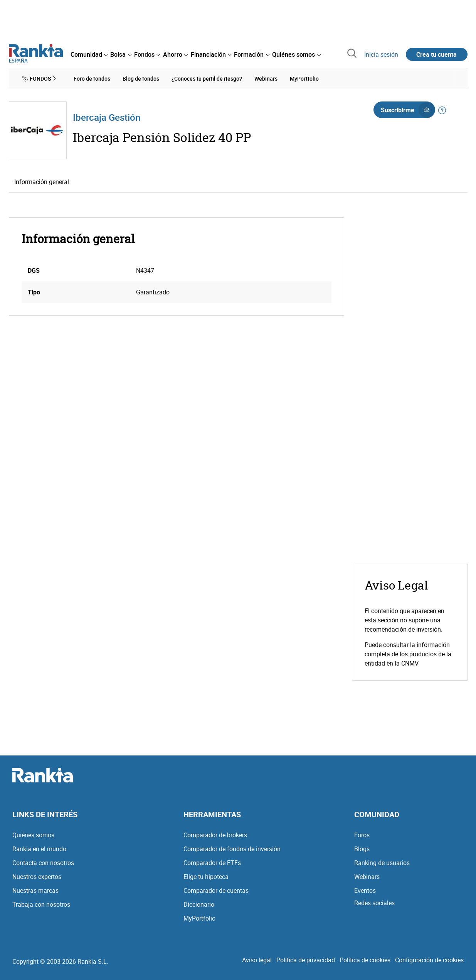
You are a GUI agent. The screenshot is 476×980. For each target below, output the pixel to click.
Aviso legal (257, 960)
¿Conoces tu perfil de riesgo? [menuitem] (207, 79)
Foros (362, 835)
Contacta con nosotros (43, 863)
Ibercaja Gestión (107, 117)
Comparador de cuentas (216, 890)
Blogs (362, 849)
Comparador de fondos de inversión (232, 849)
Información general (42, 182)
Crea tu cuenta (436, 54)
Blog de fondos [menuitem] (141, 79)
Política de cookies (365, 960)
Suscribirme (408, 110)
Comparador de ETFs (212, 863)
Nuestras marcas (35, 890)
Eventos (365, 890)
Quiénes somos (33, 835)
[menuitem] (89, 54)
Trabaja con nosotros (41, 904)
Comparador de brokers (215, 835)
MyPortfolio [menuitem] (304, 79)
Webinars (367, 877)
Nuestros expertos (37, 877)
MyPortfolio (199, 918)
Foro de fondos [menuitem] (92, 79)
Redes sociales (374, 903)
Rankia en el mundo (39, 849)
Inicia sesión (381, 54)
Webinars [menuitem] (266, 79)
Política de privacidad (306, 960)
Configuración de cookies (429, 960)
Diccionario (199, 904)
